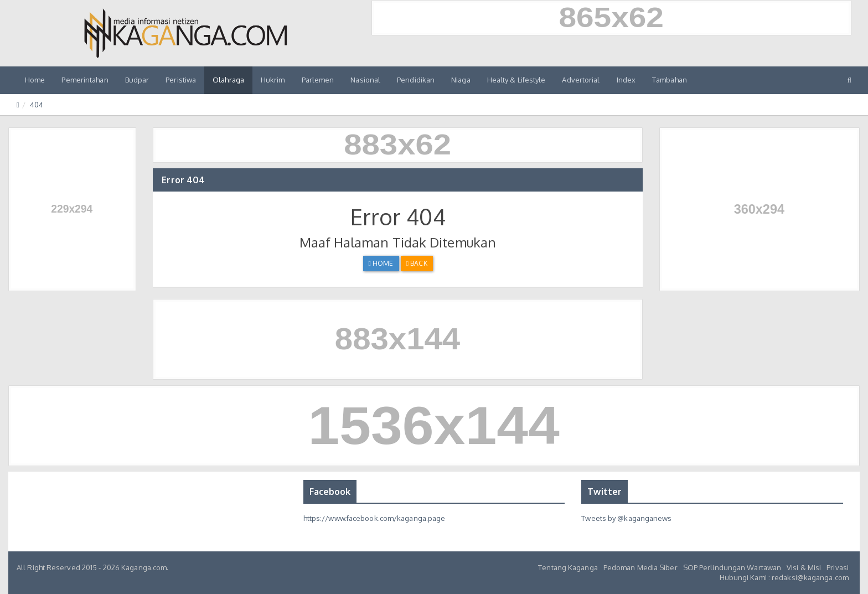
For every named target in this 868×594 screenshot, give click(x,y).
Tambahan (670, 80)
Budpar (137, 80)
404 (37, 105)
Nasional (365, 80)
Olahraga (228, 80)
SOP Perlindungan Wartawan (732, 567)
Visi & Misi (804, 567)
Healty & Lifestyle (516, 80)
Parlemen (318, 80)
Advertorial (581, 80)
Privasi (838, 567)
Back (417, 263)
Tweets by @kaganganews (626, 518)
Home (35, 80)
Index (626, 80)
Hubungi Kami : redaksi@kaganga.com (784, 577)
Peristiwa (181, 80)
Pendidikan (416, 80)
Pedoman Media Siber (640, 567)
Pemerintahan (85, 80)
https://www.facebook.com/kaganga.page (374, 518)
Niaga (461, 80)
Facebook (330, 492)
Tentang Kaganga (568, 567)
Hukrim (273, 80)
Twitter (604, 492)
